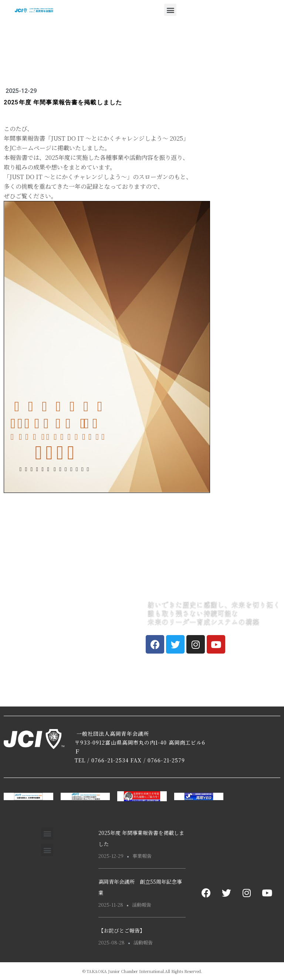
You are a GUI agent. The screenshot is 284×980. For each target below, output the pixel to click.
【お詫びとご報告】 (122, 930)
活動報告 (142, 905)
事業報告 (142, 856)
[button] (170, 10)
